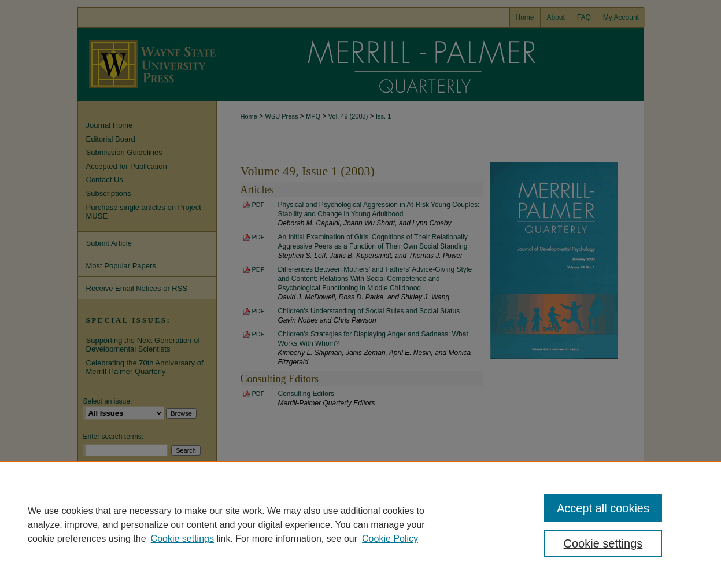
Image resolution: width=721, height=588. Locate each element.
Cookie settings (182, 539)
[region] (360, 524)
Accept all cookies (603, 508)
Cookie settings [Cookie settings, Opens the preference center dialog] (603, 543)
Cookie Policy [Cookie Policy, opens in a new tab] (390, 539)
